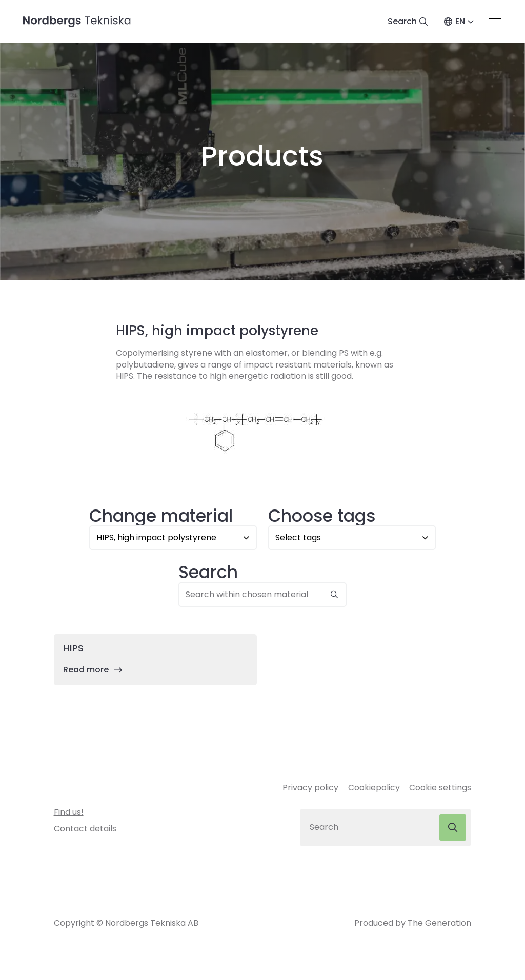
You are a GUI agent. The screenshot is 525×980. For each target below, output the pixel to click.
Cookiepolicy (374, 789)
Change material (161, 517)
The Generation (439, 925)
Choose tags (322, 517)
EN (460, 22)
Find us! (69, 813)
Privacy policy (310, 789)
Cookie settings (440, 789)
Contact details (85, 830)
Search (208, 574)
